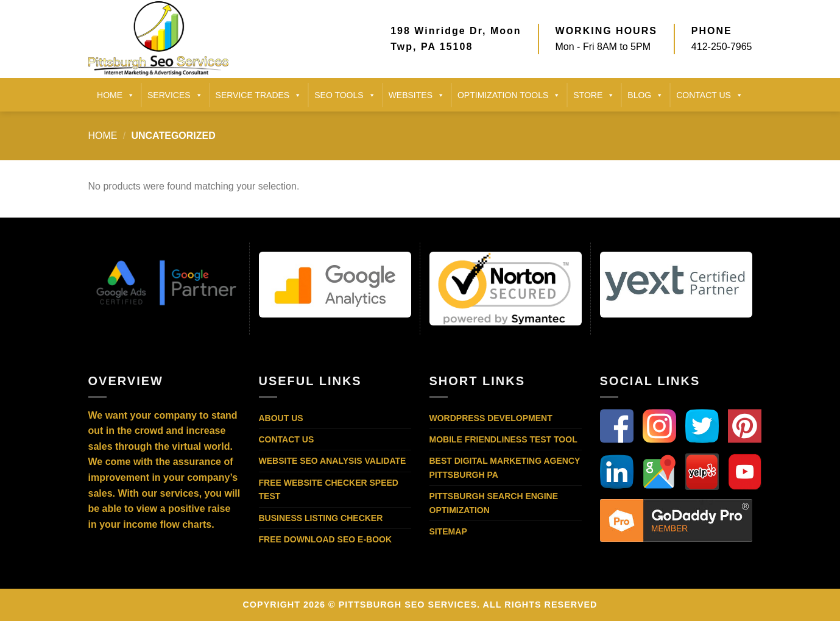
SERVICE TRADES (259, 95)
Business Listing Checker (321, 518)
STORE (594, 95)
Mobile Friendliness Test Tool (503, 439)
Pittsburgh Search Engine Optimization (494, 503)
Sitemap (448, 531)
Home (103, 136)
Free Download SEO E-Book (326, 539)
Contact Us (287, 439)
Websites (417, 95)
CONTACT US (710, 95)
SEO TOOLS (345, 95)
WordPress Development (491, 418)
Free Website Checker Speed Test (329, 489)
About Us (281, 418)
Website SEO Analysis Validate (333, 461)
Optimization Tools (509, 95)
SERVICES (175, 95)
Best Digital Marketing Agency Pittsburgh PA (505, 467)
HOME (116, 95)
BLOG (645, 95)
